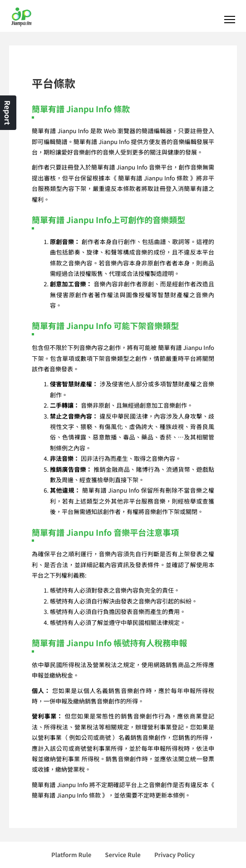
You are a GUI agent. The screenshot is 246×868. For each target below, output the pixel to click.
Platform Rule (71, 855)
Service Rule (123, 855)
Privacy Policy (175, 855)
